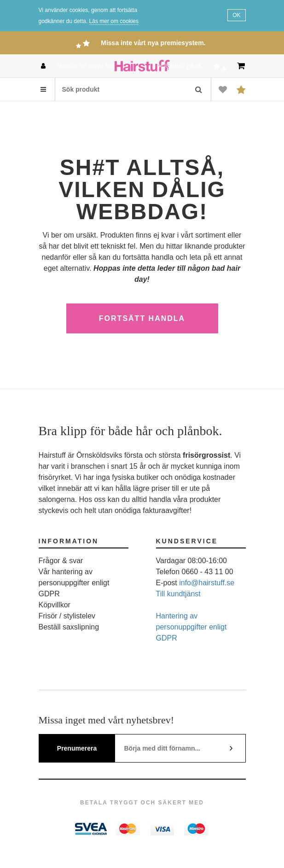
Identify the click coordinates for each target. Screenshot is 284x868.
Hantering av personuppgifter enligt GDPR (191, 627)
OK (236, 15)
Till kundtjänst (178, 594)
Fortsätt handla (142, 318)
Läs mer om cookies (114, 21)
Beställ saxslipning (69, 627)
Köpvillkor (55, 605)
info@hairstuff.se (207, 583)
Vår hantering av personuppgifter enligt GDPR (74, 583)
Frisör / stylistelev (67, 616)
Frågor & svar (61, 561)
